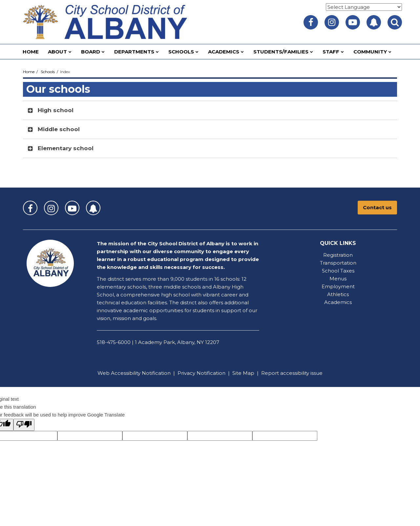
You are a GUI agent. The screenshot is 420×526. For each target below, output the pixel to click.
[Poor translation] (24, 425)
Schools (48, 72)
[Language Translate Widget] (364, 7)
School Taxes (338, 271)
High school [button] (56, 110)
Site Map (243, 373)
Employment (338, 286)
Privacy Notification (201, 373)
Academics (338, 302)
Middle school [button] (59, 129)
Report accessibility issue (292, 373)
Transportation (338, 263)
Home (29, 72)
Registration (338, 255)
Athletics (338, 294)
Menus (338, 279)
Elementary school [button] (66, 148)
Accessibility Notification (141, 373)
